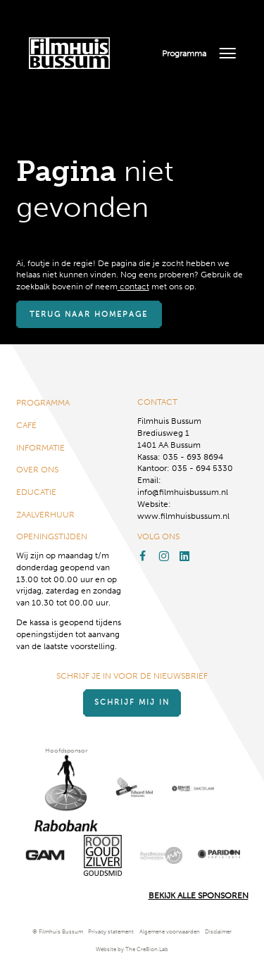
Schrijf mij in (132, 702)
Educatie (36, 492)
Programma (184, 54)
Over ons (37, 470)
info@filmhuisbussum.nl (183, 492)
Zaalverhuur (45, 515)
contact (133, 287)
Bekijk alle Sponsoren (199, 896)
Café (26, 425)
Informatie (40, 448)
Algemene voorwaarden (170, 932)
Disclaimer (218, 932)
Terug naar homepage (89, 314)
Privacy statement (111, 932)
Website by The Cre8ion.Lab (132, 949)
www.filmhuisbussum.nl (183, 516)
